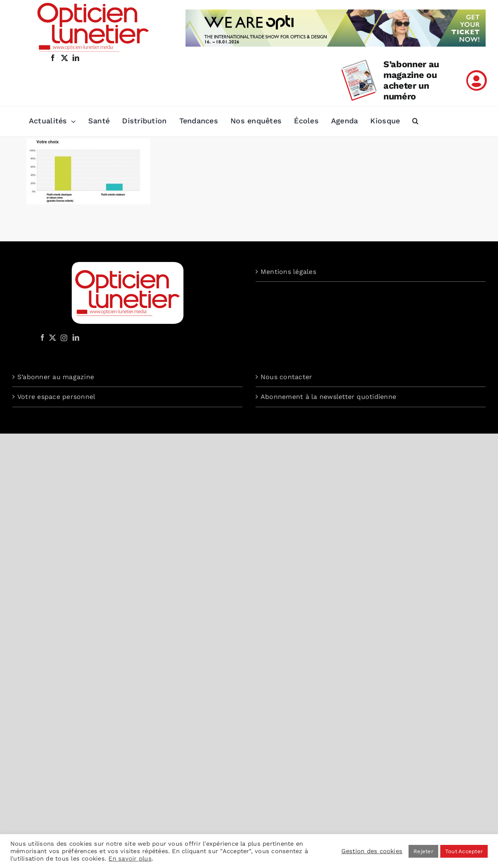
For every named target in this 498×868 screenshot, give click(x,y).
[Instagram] (63, 337)
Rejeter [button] (423, 851)
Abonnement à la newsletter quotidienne (328, 397)
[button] (415, 121)
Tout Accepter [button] (464, 851)
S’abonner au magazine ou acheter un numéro (411, 80)
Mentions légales (288, 272)
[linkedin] (76, 58)
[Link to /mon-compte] (477, 80)
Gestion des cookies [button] (372, 851)
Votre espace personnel (56, 397)
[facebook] (53, 58)
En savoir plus (130, 859)
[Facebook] (42, 337)
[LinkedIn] (76, 337)
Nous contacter (286, 377)
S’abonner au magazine (56, 377)
